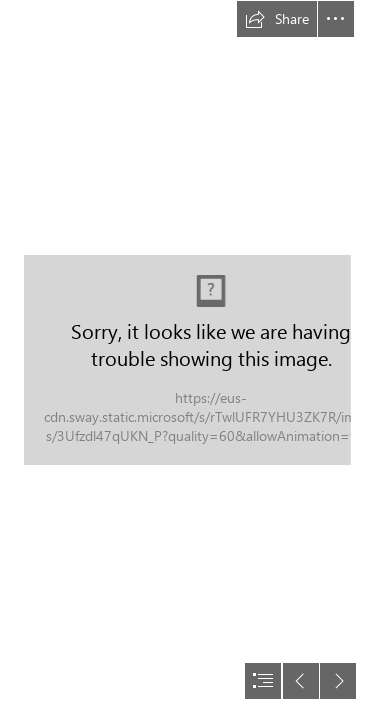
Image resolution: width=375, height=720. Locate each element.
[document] (187, 360)
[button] (277, 19)
